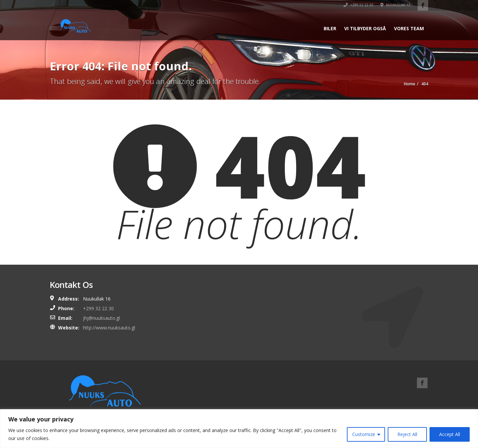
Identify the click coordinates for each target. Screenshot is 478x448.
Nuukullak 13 (395, 5)
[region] (239, 429)
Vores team (409, 28)
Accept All (450, 434)
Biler (330, 28)
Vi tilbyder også (365, 28)
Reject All (407, 434)
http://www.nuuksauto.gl (109, 328)
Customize (364, 434)
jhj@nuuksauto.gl (101, 318)
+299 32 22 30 (358, 5)
